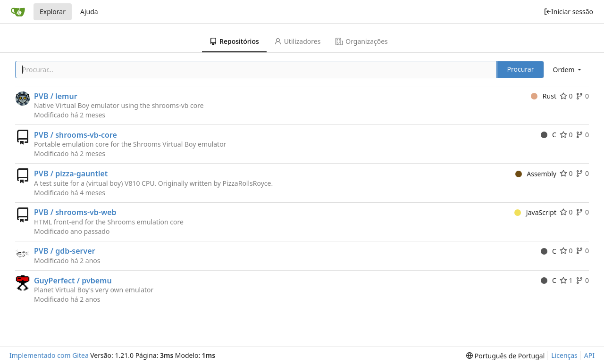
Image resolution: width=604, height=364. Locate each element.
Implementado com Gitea (49, 355)
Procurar (521, 69)
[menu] (568, 70)
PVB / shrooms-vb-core (75, 135)
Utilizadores (298, 41)
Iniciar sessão (568, 12)
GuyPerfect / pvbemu (73, 281)
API (589, 355)
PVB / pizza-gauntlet (71, 174)
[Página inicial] (18, 12)
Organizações (361, 41)
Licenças (564, 355)
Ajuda (89, 12)
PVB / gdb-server (65, 251)
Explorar (53, 12)
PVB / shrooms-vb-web (75, 212)
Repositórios (234, 41)
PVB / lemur (56, 96)
